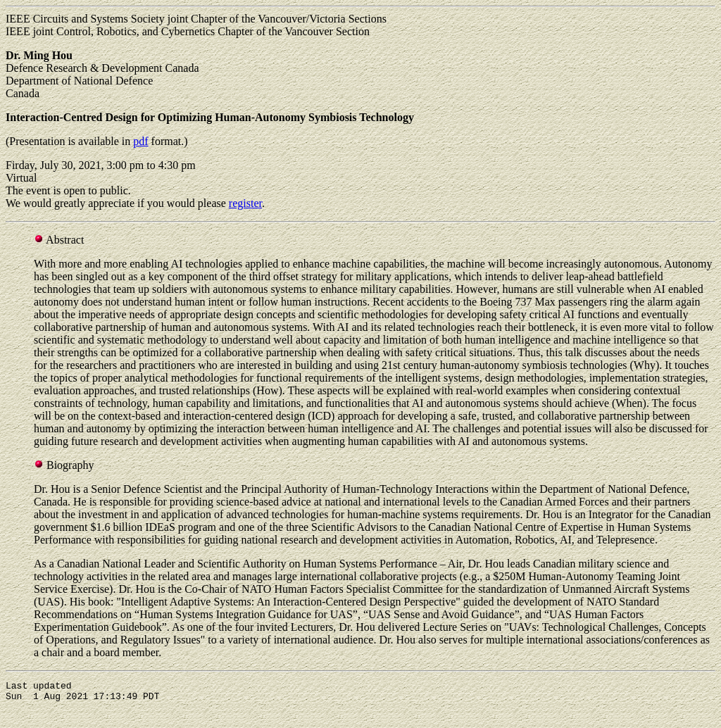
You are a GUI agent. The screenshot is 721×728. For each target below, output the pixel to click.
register (245, 203)
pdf (140, 141)
